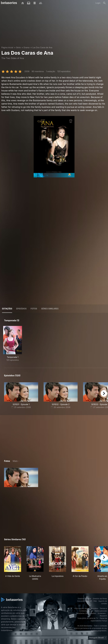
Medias (93, 613)
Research (103, 616)
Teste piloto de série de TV (88, 618)
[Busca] (104, 3)
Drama (26, 47)
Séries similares (50, 309)
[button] (21, 477)
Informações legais (82, 608)
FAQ (95, 601)
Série (18, 47)
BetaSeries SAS (82, 613)
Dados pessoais (101, 611)
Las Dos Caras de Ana (42, 47)
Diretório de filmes (100, 599)
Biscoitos (94, 608)
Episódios (21, 309)
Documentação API (85, 601)
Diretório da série (84, 599)
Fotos (34, 309)
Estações (7, 309)
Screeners (102, 613)
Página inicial (7, 47)
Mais (15, 461)
